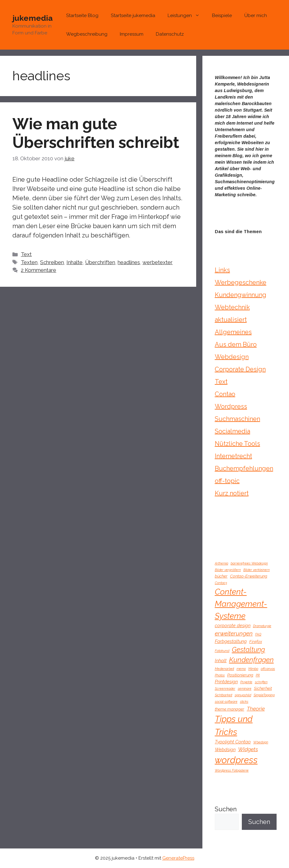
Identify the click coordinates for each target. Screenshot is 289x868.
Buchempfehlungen (244, 468)
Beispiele (222, 15)
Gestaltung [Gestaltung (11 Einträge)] (248, 650)
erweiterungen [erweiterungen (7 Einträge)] (234, 633)
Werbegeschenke (241, 282)
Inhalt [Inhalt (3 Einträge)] (221, 660)
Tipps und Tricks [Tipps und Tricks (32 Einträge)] (234, 725)
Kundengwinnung (241, 295)
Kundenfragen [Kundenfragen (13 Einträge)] (251, 660)
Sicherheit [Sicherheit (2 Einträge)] (263, 688)
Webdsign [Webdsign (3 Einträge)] (225, 749)
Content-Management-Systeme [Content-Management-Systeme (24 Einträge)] (241, 604)
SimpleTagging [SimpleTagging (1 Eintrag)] (264, 695)
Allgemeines (233, 332)
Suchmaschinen (237, 419)
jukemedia (33, 18)
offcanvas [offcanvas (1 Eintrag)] (268, 669)
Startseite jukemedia (133, 15)
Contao (225, 394)
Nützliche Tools (237, 444)
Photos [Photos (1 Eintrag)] (220, 675)
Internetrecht (233, 456)
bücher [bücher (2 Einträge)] (221, 576)
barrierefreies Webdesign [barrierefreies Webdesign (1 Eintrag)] (249, 563)
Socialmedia (233, 431)
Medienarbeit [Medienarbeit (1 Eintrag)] (224, 669)
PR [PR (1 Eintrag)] (258, 675)
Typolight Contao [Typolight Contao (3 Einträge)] (233, 742)
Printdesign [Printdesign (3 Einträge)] (226, 682)
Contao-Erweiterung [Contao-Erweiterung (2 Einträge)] (249, 576)
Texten (29, 262)
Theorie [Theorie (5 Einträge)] (256, 709)
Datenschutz (170, 34)
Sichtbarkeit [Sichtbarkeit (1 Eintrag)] (224, 695)
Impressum (132, 34)
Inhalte (75, 262)
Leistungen (187, 15)
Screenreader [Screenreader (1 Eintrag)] (225, 689)
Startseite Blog (82, 15)
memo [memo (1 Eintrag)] (241, 669)
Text (26, 254)
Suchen (226, 809)
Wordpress (231, 406)
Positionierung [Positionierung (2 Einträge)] (240, 675)
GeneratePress (178, 858)
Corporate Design (240, 369)
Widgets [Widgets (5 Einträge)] (248, 749)
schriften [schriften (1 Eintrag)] (261, 682)
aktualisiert (231, 320)
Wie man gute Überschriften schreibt (96, 133)
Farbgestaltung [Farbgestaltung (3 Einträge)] (231, 641)
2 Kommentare (38, 270)
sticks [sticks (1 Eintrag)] (244, 702)
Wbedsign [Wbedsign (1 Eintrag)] (261, 742)
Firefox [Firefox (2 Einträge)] (256, 642)
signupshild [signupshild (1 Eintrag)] (243, 695)
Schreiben (52, 262)
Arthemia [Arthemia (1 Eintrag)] (221, 563)
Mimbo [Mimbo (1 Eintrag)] (253, 669)
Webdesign (232, 357)
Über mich (256, 15)
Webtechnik (232, 307)
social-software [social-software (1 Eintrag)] (226, 702)
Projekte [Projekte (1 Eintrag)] (246, 682)
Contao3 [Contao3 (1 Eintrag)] (221, 583)
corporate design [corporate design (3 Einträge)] (233, 625)
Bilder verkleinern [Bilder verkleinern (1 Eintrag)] (257, 570)
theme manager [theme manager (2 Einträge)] (230, 709)
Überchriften (100, 262)
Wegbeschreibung (87, 34)
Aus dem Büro (236, 344)
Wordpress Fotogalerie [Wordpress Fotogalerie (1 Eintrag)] (232, 770)
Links (222, 270)
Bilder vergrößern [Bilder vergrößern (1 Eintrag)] (228, 570)
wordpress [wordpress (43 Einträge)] (236, 760)
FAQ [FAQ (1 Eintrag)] (258, 634)
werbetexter (158, 262)
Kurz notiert (232, 493)
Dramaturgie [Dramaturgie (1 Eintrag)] (262, 626)
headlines (129, 262)
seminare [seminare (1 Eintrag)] (245, 689)
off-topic (227, 481)
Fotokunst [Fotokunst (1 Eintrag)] (222, 651)
